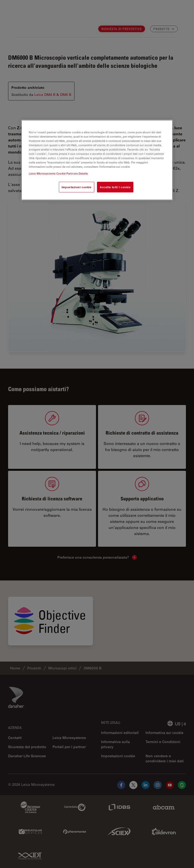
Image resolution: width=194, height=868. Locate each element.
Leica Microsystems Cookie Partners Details (58, 173)
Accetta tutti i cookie (115, 187)
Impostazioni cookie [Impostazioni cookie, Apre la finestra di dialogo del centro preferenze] (77, 187)
